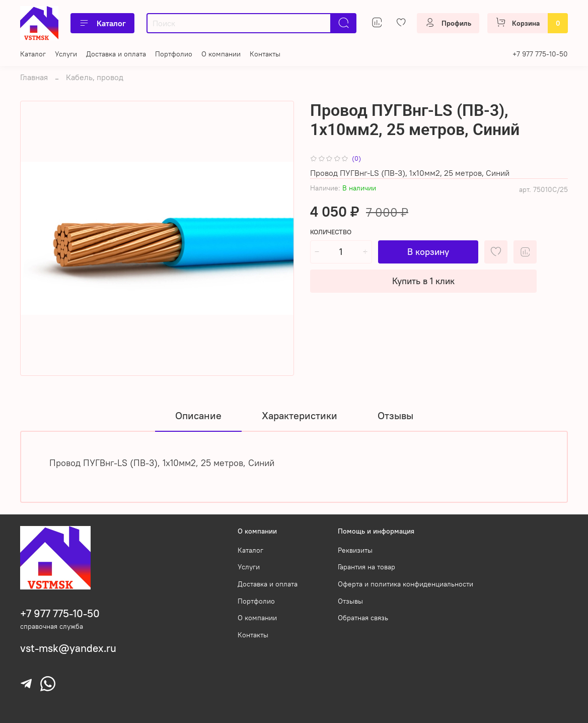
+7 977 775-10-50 (540, 54)
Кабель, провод (95, 77)
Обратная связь (363, 618)
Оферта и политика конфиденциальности (406, 584)
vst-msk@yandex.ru (68, 648)
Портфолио (174, 54)
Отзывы (350, 601)
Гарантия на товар (366, 567)
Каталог (102, 23)
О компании (221, 54)
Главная (34, 77)
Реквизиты (355, 550)
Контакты (265, 54)
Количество (331, 232)
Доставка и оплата (116, 54)
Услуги (66, 54)
